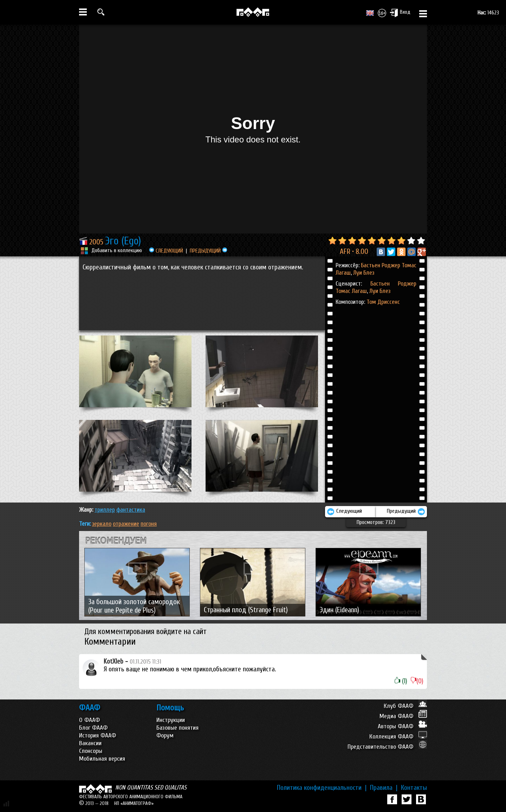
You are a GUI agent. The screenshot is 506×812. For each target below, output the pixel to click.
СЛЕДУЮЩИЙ (166, 251)
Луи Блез (363, 273)
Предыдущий (406, 512)
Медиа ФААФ (403, 716)
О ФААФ (89, 720)
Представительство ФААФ (387, 747)
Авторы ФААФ (402, 726)
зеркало (102, 524)
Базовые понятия (177, 728)
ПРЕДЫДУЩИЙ (209, 251)
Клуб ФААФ (405, 706)
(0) (417, 681)
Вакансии (90, 743)
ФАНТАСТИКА (131, 510)
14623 (488, 13)
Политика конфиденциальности (322, 788)
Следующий (344, 512)
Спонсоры (91, 751)
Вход (400, 13)
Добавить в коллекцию (117, 250)
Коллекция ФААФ (398, 737)
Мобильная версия (102, 759)
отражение (126, 524)
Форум (165, 736)
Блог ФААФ (93, 728)
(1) (401, 681)
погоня (149, 524)
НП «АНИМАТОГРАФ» (134, 803)
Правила (384, 788)
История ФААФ (98, 736)
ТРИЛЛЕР (105, 510)
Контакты (414, 788)
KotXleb (113, 661)
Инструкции (171, 720)
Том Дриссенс (383, 302)
